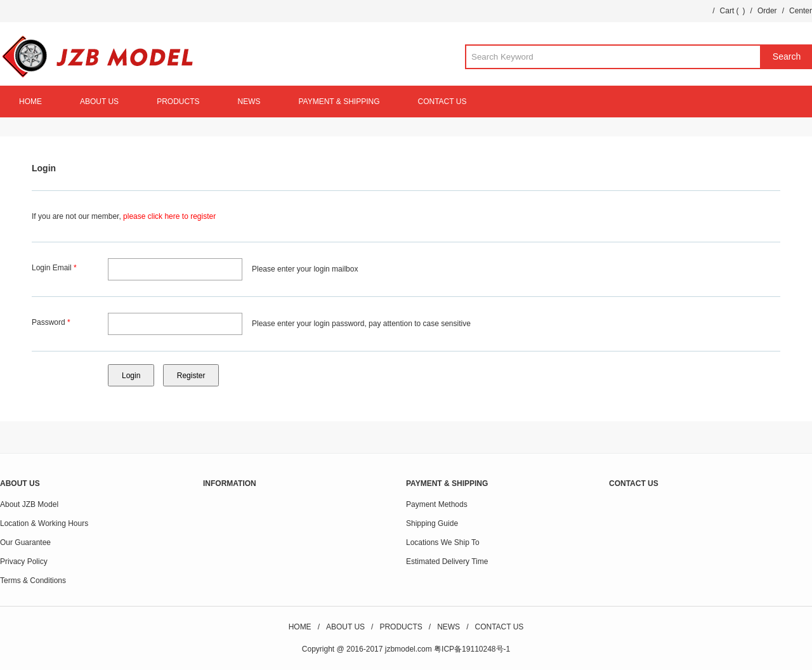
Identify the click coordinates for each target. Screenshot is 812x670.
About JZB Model (29, 504)
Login (44, 168)
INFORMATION (230, 483)
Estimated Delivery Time (447, 562)
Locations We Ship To (443, 542)
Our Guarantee (25, 542)
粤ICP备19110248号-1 (472, 649)
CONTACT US (442, 102)
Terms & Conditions (33, 581)
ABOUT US (99, 102)
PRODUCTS (178, 102)
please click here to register (169, 216)
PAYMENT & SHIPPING (339, 102)
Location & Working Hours (44, 523)
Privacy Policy (24, 562)
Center (801, 11)
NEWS (249, 102)
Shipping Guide (432, 523)
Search (787, 56)
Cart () (733, 11)
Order (767, 11)
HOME (30, 102)
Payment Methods (437, 504)
